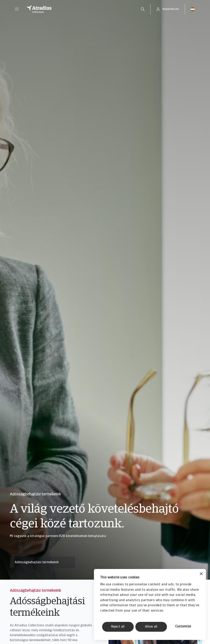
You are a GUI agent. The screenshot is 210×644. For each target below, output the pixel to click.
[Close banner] (201, 574)
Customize (183, 627)
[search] (143, 9)
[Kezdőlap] (78, 9)
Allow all (151, 627)
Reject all (118, 627)
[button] (17, 9)
